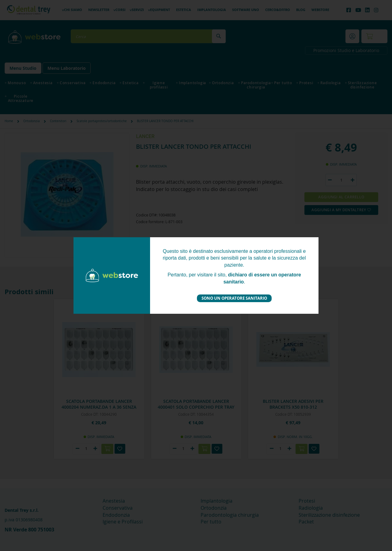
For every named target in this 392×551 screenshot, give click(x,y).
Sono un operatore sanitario (234, 298)
